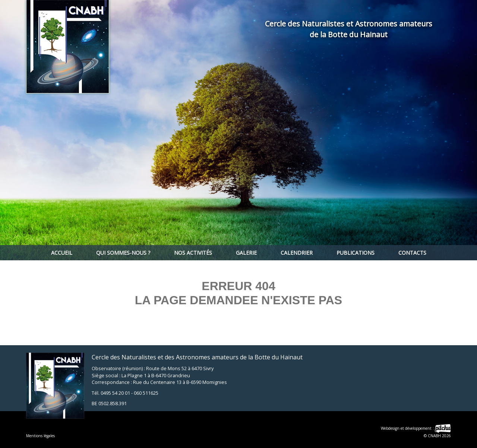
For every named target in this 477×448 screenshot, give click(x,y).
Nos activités (193, 253)
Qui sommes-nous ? (123, 253)
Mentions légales (40, 436)
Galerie (246, 253)
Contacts (412, 253)
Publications (356, 253)
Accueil (62, 253)
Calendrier (297, 253)
